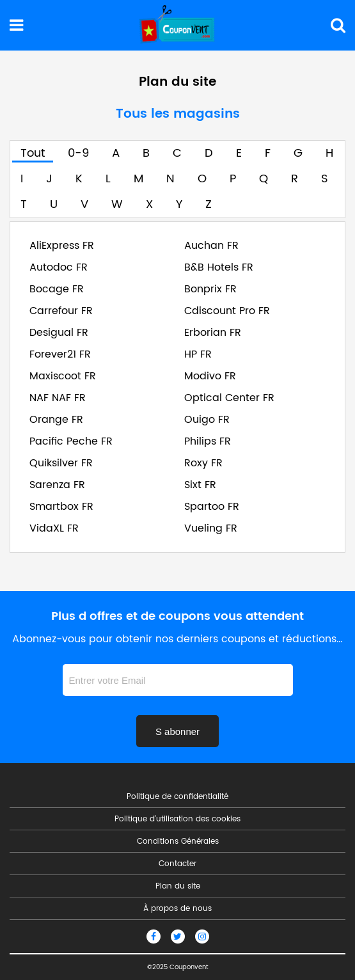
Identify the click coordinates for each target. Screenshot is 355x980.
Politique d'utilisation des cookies (177, 819)
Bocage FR (57, 289)
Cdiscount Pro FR (227, 311)
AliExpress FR (62, 246)
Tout (33, 154)
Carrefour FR (61, 311)
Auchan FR (211, 246)
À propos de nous (177, 909)
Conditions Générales (178, 842)
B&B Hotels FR (219, 267)
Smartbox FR (61, 507)
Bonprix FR (210, 289)
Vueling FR (211, 528)
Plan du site (178, 887)
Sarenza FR (57, 485)
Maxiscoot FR (63, 376)
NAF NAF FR (58, 398)
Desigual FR (59, 333)
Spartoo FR (212, 507)
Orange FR (56, 420)
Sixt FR (200, 485)
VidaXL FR (54, 528)
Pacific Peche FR (71, 441)
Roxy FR (203, 463)
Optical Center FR (229, 398)
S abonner (177, 731)
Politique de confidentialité (177, 797)
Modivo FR (210, 376)
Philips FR (208, 441)
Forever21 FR (60, 354)
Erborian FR (213, 333)
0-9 (78, 154)
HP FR (198, 354)
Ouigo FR (207, 420)
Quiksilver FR (61, 463)
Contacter (177, 864)
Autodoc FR (59, 267)
